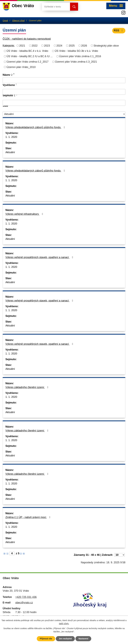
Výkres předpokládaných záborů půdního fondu (36, 127)
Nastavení (83, 639)
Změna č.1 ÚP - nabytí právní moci (28, 517)
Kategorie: (9, 46)
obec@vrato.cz (24, 603)
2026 (84, 46)
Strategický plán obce (106, 46)
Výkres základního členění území (27, 387)
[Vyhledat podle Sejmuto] (64, 103)
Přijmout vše (46, 639)
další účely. (64, 624)
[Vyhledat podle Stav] (64, 114)
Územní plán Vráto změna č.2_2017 (28, 62)
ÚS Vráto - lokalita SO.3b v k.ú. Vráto (76, 51)
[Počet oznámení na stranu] (120, 555)
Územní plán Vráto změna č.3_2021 (76, 62)
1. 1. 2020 (11, 137)
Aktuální (10, 152)
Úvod (5, 20)
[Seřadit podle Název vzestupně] (14, 74)
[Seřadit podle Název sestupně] (14, 75)
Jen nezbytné (65, 639)
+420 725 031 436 (26, 597)
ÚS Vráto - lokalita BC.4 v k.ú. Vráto (27, 51)
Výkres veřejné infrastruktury (25, 214)
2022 (35, 46)
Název (8, 75)
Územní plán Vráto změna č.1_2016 (80, 56)
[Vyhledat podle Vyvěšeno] (64, 92)
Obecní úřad (18, 20)
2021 (22, 46)
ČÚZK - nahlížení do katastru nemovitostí (27, 39)
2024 (59, 46)
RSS (119, 30)
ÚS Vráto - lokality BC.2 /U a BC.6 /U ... (30, 56)
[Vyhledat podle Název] (64, 80)
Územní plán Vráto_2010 (21, 67)
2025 (72, 46)
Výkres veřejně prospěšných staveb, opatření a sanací (40, 257)
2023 (47, 46)
